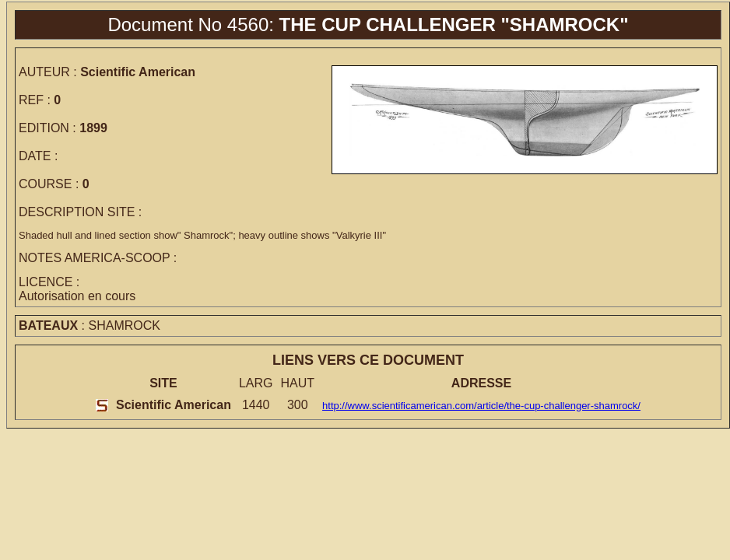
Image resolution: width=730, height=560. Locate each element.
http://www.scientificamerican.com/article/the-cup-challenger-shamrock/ (481, 406)
